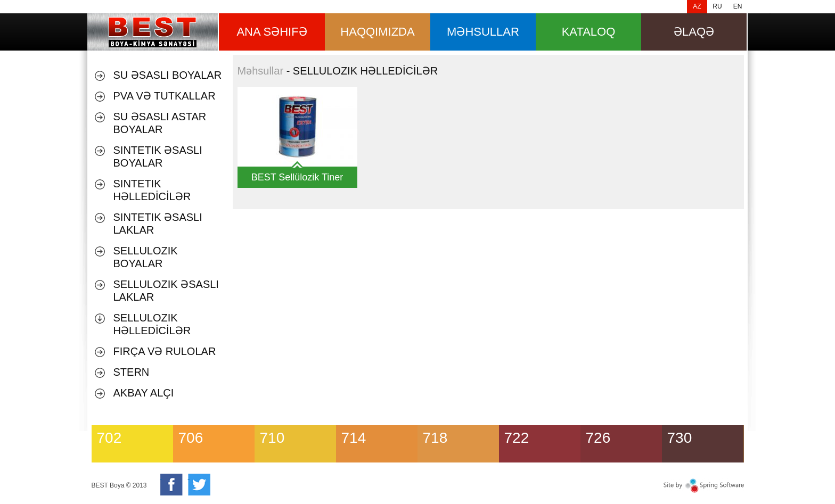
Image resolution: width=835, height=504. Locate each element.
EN (738, 6)
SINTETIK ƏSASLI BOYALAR (158, 156)
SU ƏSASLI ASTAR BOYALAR (160, 123)
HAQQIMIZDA (377, 32)
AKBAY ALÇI (144, 393)
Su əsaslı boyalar (168, 75)
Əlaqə (694, 32)
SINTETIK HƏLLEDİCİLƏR (152, 190)
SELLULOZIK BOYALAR (146, 257)
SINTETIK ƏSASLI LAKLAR (158, 224)
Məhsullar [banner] (153, 32)
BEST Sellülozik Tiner (297, 177)
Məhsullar (261, 71)
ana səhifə (272, 32)
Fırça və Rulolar (165, 351)
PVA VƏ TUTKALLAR (165, 96)
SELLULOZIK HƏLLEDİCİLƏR (152, 324)
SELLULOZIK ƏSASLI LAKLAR (166, 291)
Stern (132, 372)
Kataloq (589, 32)
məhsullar (483, 32)
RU (717, 6)
